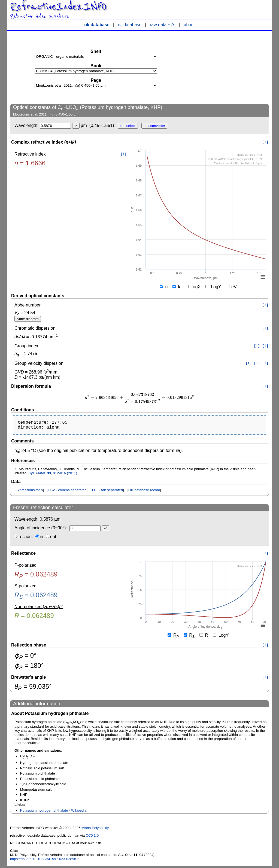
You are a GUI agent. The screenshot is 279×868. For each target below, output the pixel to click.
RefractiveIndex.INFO (58, 7)
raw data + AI (163, 25)
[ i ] (265, 142)
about (189, 25)
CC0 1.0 (92, 838)
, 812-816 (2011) (53, 475)
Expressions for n (29, 492)
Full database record (144, 492)
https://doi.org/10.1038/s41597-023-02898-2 (45, 861)
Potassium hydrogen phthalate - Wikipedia (53, 813)
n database (130, 25)
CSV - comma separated (67, 492)
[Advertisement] (228, 67)
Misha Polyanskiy (95, 830)
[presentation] (139, 398)
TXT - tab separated (107, 492)
